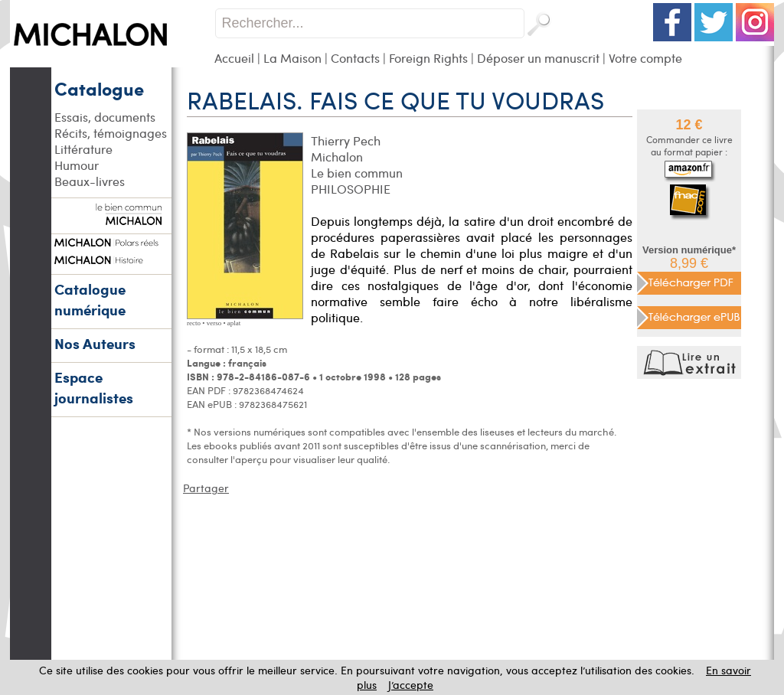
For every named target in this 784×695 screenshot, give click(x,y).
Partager (206, 488)
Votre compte (645, 58)
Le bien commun (357, 173)
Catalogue (99, 88)
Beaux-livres (90, 181)
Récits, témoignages (111, 133)
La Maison (292, 58)
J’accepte (411, 685)
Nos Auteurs (95, 343)
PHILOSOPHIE (351, 189)
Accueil (234, 58)
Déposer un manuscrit (538, 58)
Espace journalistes (94, 387)
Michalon (337, 157)
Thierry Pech (346, 140)
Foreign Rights (428, 58)
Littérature (83, 149)
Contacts (355, 58)
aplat (234, 323)
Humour (77, 165)
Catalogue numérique (90, 299)
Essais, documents (105, 117)
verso (214, 323)
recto (194, 323)
